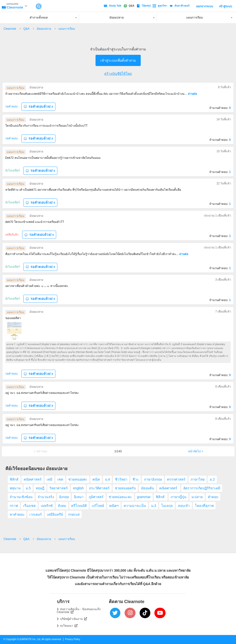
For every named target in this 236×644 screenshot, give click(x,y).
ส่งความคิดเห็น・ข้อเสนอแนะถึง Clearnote (79, 611)
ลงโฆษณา (69, 626)
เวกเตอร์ (36, 514)
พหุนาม (15, 488)
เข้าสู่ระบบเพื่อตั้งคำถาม (118, 60)
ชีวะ (136, 479)
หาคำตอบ (17, 514)
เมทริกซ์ (47, 506)
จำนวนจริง (46, 497)
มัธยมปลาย (44, 29)
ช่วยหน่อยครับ (125, 488)
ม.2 (212, 479)
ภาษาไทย (198, 479)
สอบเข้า (184, 506)
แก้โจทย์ (98, 506)
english (78, 488)
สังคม (62, 506)
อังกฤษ (64, 497)
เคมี (49, 479)
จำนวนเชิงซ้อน (21, 497)
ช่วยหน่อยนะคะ (120, 497)
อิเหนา (79, 497)
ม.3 (154, 506)
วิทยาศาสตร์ (59, 488)
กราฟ (14, 506)
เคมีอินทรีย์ (55, 514)
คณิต (96, 479)
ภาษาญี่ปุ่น (179, 497)
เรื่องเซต (29, 506)
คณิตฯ (114, 506)
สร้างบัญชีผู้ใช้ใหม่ (118, 74)
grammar (144, 497)
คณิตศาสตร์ (33, 479)
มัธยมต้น (148, 488)
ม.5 (28, 488)
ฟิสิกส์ (14, 479)
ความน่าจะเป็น (135, 506)
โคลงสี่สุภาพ (204, 506)
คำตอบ (213, 497)
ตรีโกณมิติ (79, 506)
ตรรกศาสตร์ (176, 479)
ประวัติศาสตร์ (99, 488)
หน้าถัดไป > (196, 451)
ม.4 (108, 479)
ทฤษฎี (40, 488)
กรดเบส (74, 514)
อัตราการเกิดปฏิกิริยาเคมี (202, 488)
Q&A (26, 29)
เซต (60, 479)
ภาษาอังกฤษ (153, 479)
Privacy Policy (73, 639)
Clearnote (10, 29)
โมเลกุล (167, 506)
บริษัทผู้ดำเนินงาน (74, 619)
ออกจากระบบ (205, 6)
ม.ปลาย (197, 497)
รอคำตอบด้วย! (38, 107)
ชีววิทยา (121, 479)
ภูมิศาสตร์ (96, 497)
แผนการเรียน (67, 29)
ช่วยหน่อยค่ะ (78, 479)
